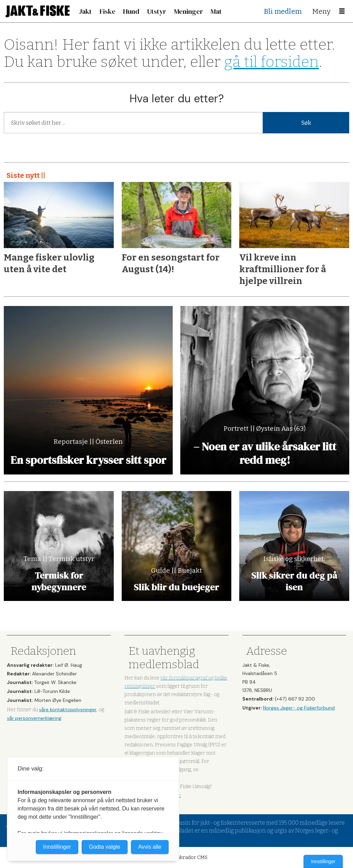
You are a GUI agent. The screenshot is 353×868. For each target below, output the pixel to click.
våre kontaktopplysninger (68, 709)
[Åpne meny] (342, 11)
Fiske (108, 11)
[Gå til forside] (38, 11)
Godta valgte (105, 847)
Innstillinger (323, 861)
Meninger (189, 11)
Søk (306, 123)
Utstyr (157, 11)
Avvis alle (150, 847)
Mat (216, 11)
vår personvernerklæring (34, 718)
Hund (131, 11)
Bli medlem (283, 11)
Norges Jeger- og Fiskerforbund (299, 708)
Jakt (85, 11)
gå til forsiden (271, 62)
